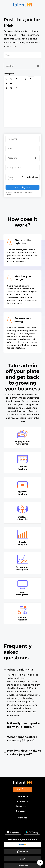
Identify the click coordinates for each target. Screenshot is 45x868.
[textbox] (22, 109)
